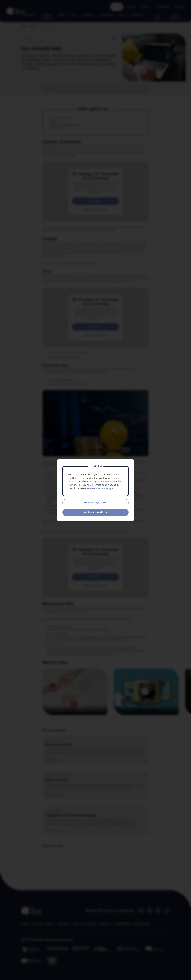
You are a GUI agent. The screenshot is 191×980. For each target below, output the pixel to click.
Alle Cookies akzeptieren (96, 512)
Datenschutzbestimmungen (100, 489)
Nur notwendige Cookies (96, 503)
